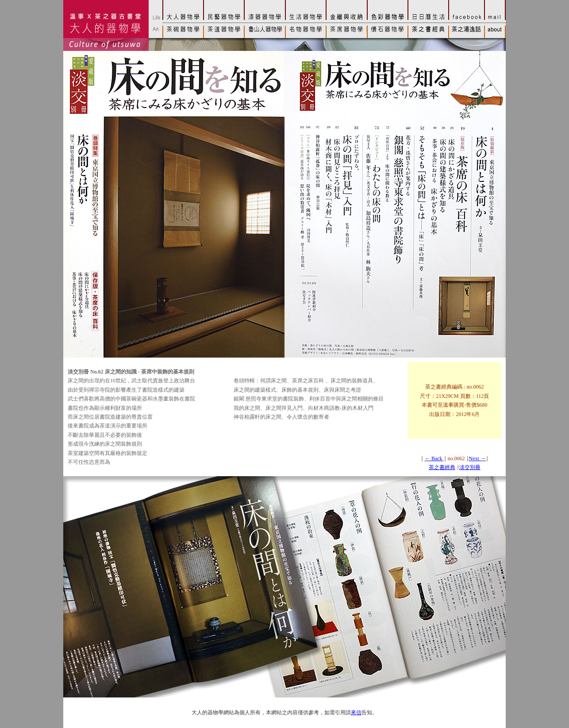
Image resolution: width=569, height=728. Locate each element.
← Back (434, 458)
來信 (356, 713)
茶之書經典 (442, 467)
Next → (477, 458)
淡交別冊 (470, 467)
